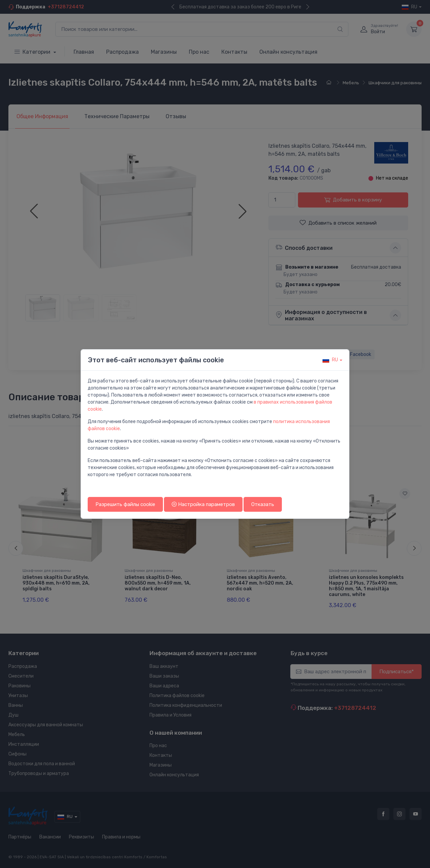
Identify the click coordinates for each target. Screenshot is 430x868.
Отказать (263, 504)
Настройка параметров (203, 504)
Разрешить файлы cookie (125, 504)
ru (330, 360)
